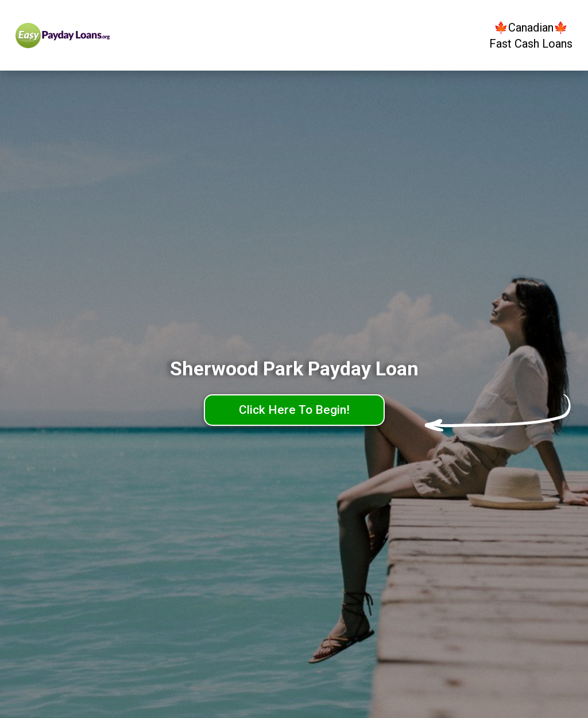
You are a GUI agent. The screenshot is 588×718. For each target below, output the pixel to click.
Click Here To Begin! (294, 410)
